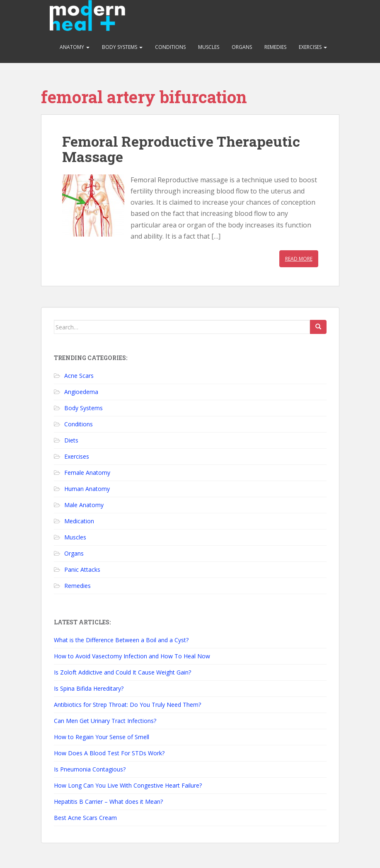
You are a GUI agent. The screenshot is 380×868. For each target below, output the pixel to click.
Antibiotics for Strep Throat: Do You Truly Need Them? (127, 705)
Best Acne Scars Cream (85, 818)
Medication (79, 521)
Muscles (209, 47)
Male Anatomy (84, 505)
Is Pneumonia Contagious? (90, 769)
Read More (299, 259)
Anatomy (75, 47)
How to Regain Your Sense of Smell (102, 737)
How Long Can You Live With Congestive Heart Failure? (128, 785)
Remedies (275, 47)
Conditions (170, 47)
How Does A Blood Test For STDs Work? (109, 753)
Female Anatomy (87, 473)
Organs (242, 47)
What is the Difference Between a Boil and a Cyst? (121, 640)
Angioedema (81, 392)
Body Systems (122, 47)
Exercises (313, 47)
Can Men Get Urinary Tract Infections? (105, 721)
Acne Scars (79, 376)
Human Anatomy (87, 489)
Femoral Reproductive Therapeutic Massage (181, 149)
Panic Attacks (82, 569)
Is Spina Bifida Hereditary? (89, 688)
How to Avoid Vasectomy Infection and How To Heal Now (132, 656)
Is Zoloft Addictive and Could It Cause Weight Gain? (122, 672)
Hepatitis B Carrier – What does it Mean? (108, 802)
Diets (71, 440)
